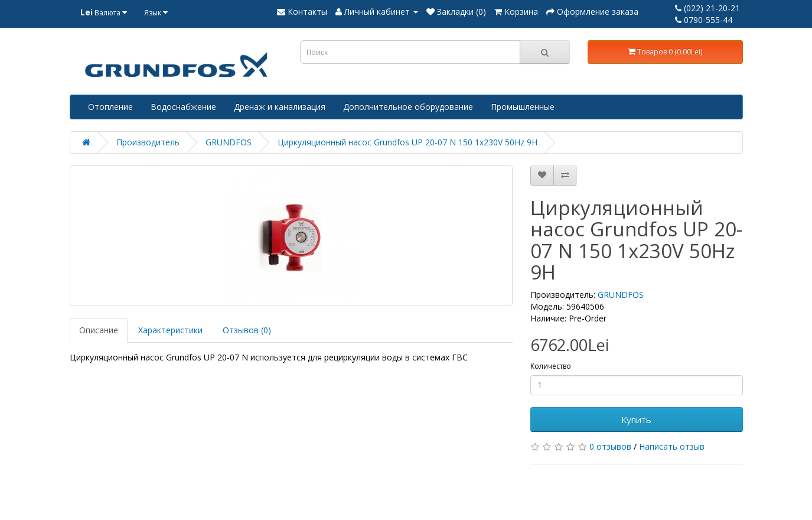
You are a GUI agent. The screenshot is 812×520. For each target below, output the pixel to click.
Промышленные (523, 107)
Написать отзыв (672, 446)
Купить (636, 420)
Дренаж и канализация (280, 107)
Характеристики (170, 330)
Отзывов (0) (247, 330)
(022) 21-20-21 (707, 8)
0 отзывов (610, 446)
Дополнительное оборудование (408, 107)
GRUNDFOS (229, 142)
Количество (551, 366)
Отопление (110, 107)
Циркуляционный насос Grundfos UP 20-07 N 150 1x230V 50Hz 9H (407, 142)
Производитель (148, 142)
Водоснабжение (183, 107)
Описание (99, 330)
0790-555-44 (704, 20)
